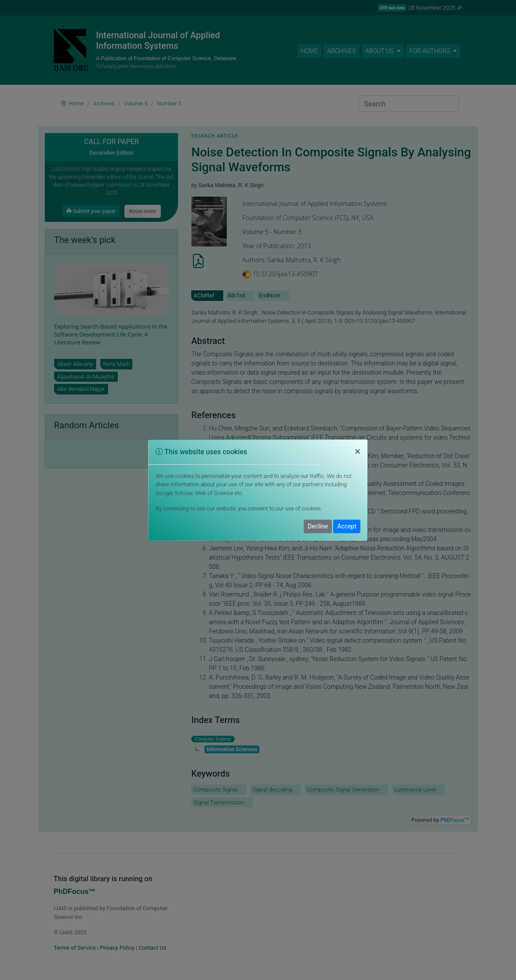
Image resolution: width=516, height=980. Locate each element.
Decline (318, 526)
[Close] (358, 452)
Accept (347, 526)
